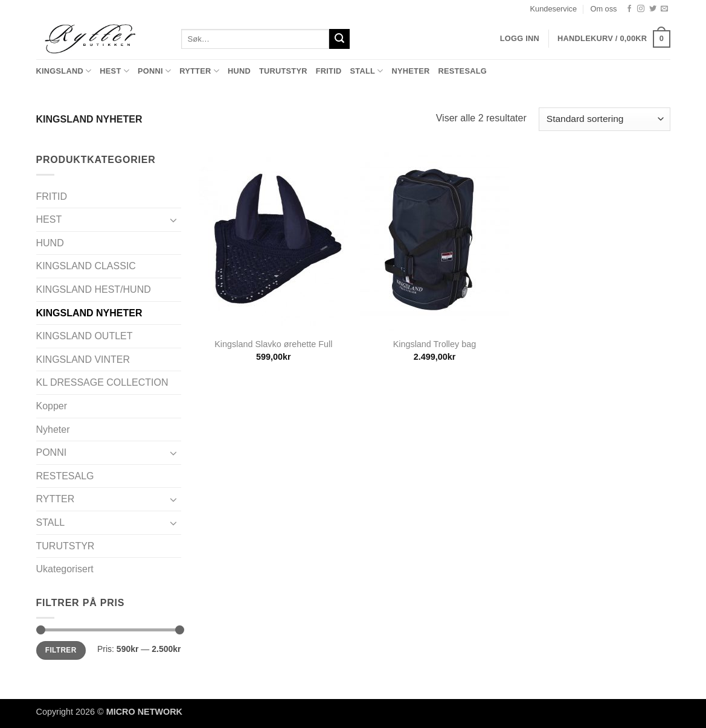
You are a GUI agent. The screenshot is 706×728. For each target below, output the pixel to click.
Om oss (603, 9)
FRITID (329, 71)
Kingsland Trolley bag (435, 344)
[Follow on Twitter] (653, 9)
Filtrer (61, 650)
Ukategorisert (65, 569)
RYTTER (199, 71)
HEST (114, 71)
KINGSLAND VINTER (83, 359)
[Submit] (339, 39)
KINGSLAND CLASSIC (86, 266)
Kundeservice (554, 9)
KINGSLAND (64, 71)
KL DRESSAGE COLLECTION (102, 382)
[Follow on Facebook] (629, 9)
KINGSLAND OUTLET (85, 336)
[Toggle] (174, 220)
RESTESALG (462, 71)
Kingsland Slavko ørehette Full (273, 344)
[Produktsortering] (604, 119)
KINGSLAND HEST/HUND (94, 289)
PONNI (154, 71)
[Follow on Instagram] (641, 9)
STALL (366, 71)
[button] (614, 39)
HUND (239, 71)
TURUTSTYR (283, 71)
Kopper (52, 406)
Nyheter (410, 71)
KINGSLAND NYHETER (89, 313)
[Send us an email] (664, 9)
